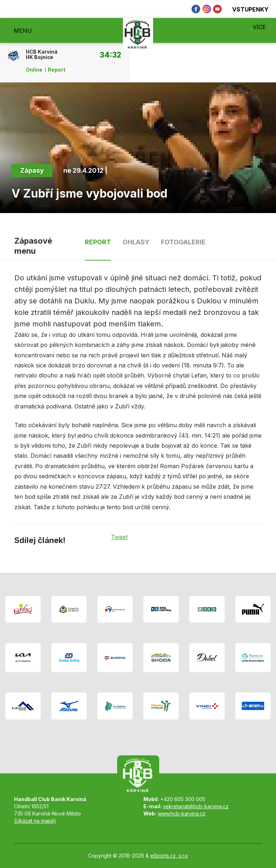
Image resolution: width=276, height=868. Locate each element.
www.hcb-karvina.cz (182, 813)
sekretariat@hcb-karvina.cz (196, 806)
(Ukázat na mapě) (35, 821)
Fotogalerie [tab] (183, 242)
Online (34, 70)
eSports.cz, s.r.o (169, 856)
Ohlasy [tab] (136, 242)
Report (57, 70)
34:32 (110, 55)
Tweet (119, 537)
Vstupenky (246, 9)
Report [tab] (98, 242)
